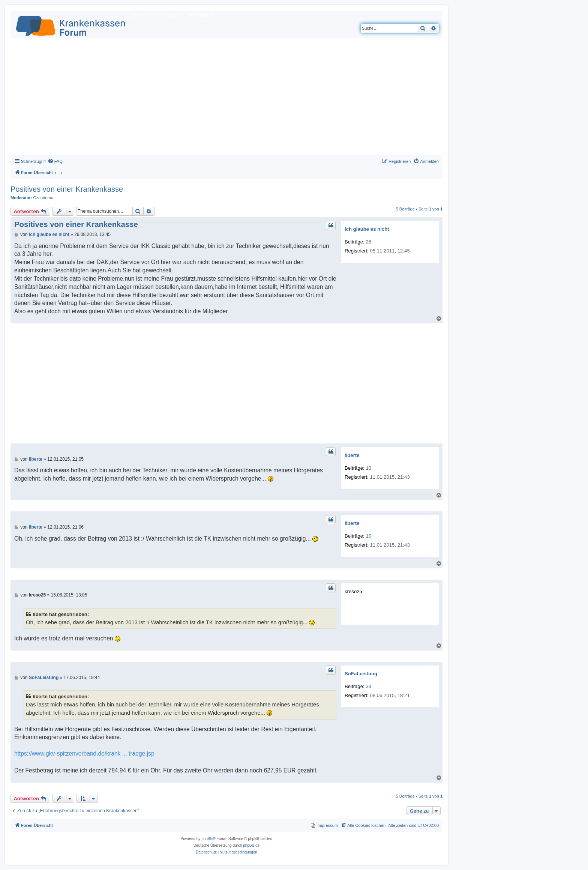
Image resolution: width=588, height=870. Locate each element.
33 (368, 686)
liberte (352, 455)
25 (368, 242)
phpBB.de (251, 845)
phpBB (207, 839)
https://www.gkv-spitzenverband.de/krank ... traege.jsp (84, 754)
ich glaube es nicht (367, 229)
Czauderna (43, 198)
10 (368, 468)
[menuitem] (55, 161)
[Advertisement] (226, 98)
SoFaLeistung (361, 674)
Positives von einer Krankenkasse (67, 189)
